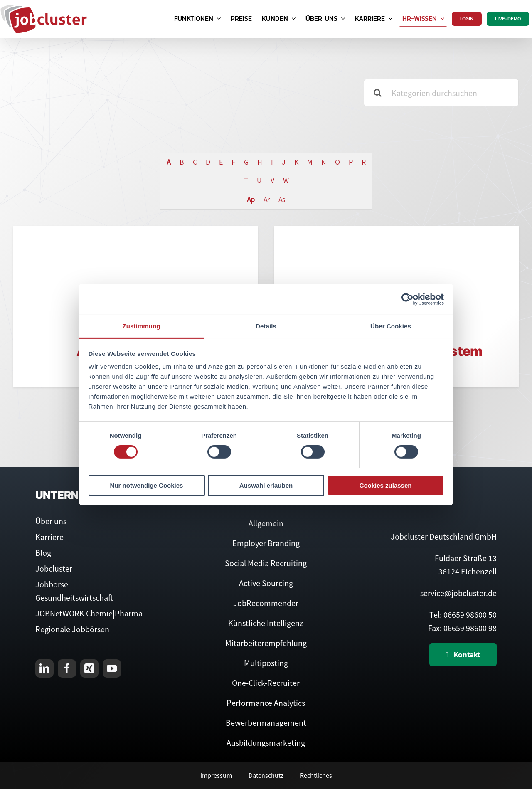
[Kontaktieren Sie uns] (463, 655)
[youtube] (112, 668)
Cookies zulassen (386, 485)
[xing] (89, 668)
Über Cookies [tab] (391, 326)
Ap (251, 199)
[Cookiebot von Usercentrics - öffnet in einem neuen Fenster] (408, 299)
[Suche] (377, 93)
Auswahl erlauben (266, 485)
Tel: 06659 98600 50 (463, 615)
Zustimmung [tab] (142, 326)
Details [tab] (266, 326)
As (282, 199)
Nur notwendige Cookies (147, 485)
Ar (266, 199)
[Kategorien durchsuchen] (441, 93)
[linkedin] (44, 668)
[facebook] (67, 668)
